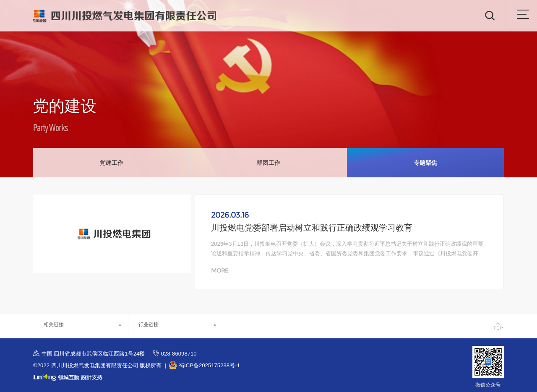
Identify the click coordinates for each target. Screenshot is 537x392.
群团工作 (268, 163)
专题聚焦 (425, 163)
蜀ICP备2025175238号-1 (209, 365)
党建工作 (112, 163)
